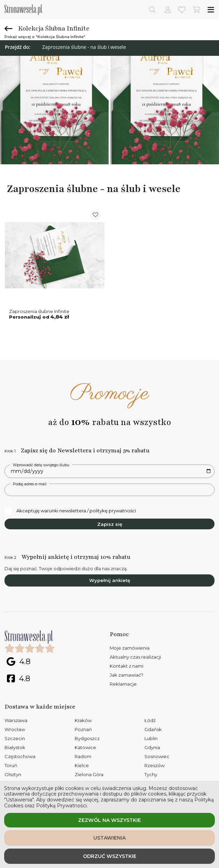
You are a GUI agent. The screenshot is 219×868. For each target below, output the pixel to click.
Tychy (151, 774)
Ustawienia (109, 838)
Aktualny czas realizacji (135, 657)
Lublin (151, 738)
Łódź (150, 720)
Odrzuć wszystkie (110, 856)
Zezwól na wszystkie (109, 820)
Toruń (11, 765)
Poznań (83, 729)
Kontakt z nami (127, 666)
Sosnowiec (157, 756)
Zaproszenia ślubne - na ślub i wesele (84, 47)
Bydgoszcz (87, 738)
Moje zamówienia (130, 648)
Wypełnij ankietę (110, 580)
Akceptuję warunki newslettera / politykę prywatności (70, 511)
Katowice (85, 747)
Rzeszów (154, 765)
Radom (83, 756)
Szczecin (15, 738)
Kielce (82, 765)
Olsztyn (13, 774)
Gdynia (152, 747)
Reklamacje (123, 684)
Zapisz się (110, 524)
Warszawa (16, 720)
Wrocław (15, 729)
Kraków (83, 720)
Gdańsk (153, 729)
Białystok (15, 747)
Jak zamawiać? (127, 675)
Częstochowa (20, 756)
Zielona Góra (89, 774)
